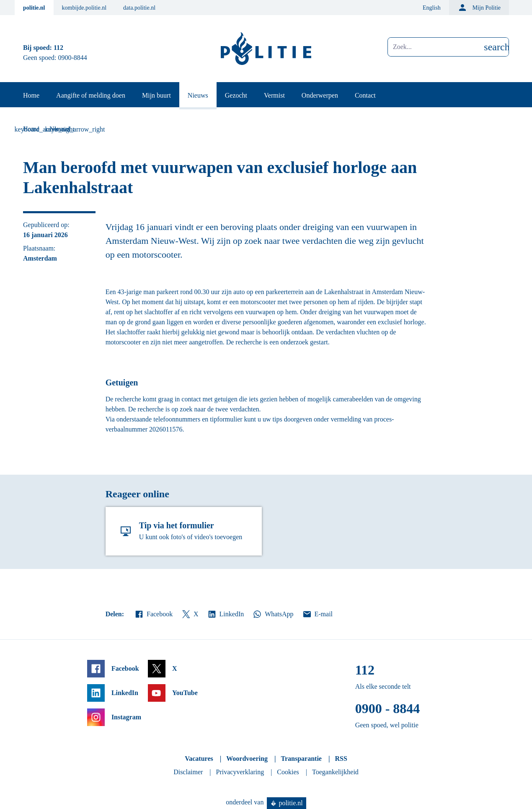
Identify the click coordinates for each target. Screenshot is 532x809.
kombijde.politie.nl (84, 8)
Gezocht (236, 95)
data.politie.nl (139, 8)
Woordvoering (247, 759)
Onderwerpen (320, 95)
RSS (341, 759)
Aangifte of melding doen (91, 95)
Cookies (288, 772)
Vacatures (199, 759)
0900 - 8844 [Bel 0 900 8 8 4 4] (388, 708)
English (432, 8)
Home (31, 95)
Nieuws (198, 95)
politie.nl (34, 8)
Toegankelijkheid (335, 772)
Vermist (274, 95)
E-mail (317, 614)
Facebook (153, 614)
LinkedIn (226, 614)
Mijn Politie (479, 8)
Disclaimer (188, 772)
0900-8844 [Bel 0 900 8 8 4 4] (73, 58)
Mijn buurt (156, 95)
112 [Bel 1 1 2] (58, 48)
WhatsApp (273, 614)
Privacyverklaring (240, 772)
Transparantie (301, 759)
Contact (365, 95)
